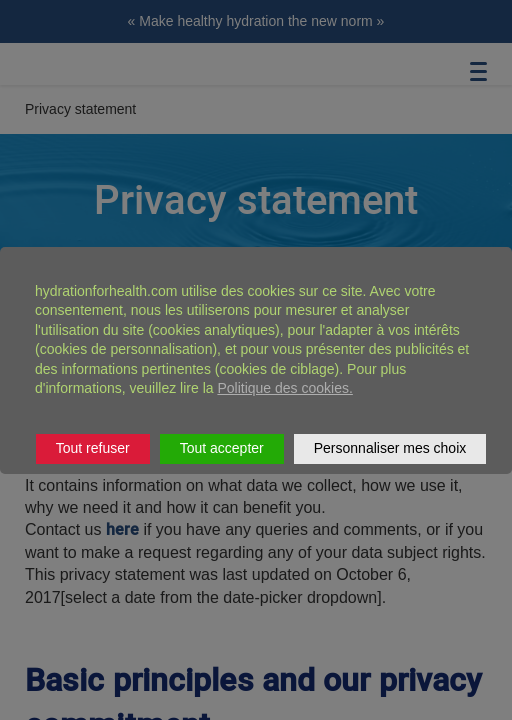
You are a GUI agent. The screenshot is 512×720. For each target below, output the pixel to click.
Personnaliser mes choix (390, 448)
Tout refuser (93, 448)
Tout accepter (222, 448)
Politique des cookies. (284, 388)
